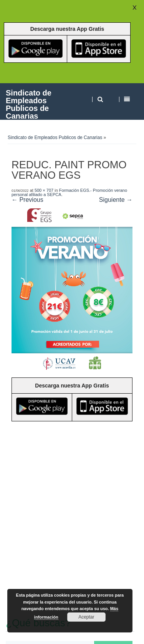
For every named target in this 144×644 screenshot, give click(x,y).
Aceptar (86, 617)
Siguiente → (116, 200)
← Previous (27, 200)
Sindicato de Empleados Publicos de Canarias (29, 104)
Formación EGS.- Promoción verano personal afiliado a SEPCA (69, 192)
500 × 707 (44, 190)
